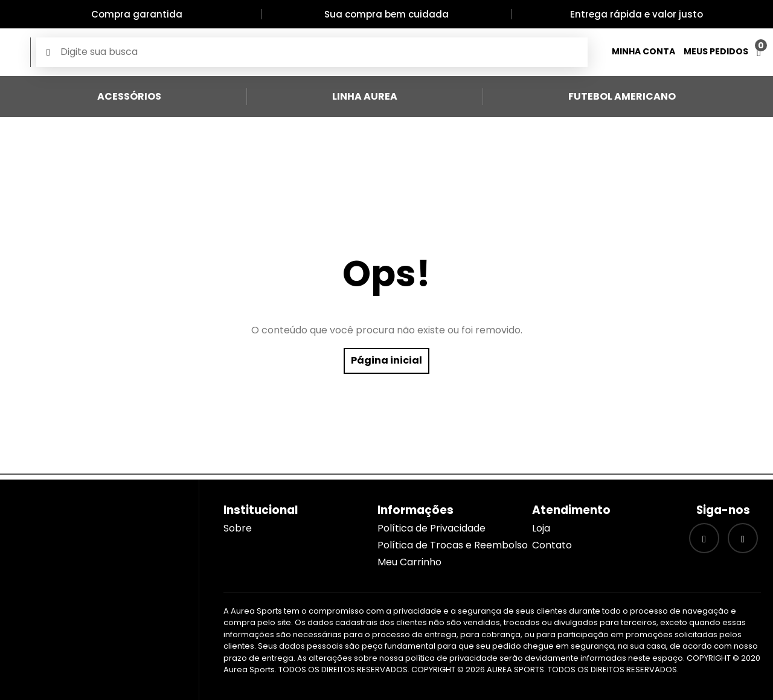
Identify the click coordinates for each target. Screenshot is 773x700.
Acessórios (129, 96)
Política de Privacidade (431, 528)
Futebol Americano (622, 96)
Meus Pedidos (716, 51)
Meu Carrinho (409, 562)
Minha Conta (643, 51)
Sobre (238, 528)
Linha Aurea (365, 96)
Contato (552, 545)
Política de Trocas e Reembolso (453, 545)
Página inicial (386, 360)
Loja (541, 528)
